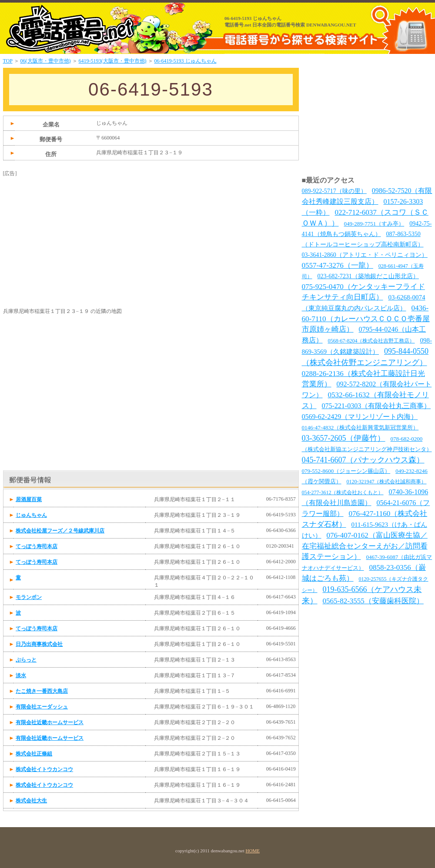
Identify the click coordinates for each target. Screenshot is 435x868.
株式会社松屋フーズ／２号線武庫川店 (60, 531)
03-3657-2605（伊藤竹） (344, 438)
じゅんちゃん (31, 515)
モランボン (29, 597)
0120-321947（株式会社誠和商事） (387, 482)
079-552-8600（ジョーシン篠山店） (346, 471)
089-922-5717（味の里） (334, 191)
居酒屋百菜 (29, 499)
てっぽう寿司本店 (37, 546)
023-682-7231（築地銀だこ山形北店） (368, 276)
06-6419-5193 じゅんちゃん (186, 61)
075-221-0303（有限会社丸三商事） (376, 406)
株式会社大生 (31, 801)
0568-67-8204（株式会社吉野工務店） (371, 341)
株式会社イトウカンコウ (44, 769)
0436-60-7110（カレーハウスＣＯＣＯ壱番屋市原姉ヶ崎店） (366, 319)
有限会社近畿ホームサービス (50, 722)
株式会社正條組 (34, 754)
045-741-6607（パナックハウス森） (363, 460)
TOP (8, 61)
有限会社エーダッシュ (42, 707)
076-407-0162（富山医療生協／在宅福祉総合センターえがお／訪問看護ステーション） (365, 546)
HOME (253, 851)
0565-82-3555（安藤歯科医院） (373, 601)
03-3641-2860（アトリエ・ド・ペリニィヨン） (365, 255)
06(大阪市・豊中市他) (46, 61)
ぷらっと (26, 660)
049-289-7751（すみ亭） (374, 224)
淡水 (21, 675)
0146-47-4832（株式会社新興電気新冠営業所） (360, 427)
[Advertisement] (68, 232)
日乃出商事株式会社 (39, 644)
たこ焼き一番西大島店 (42, 691)
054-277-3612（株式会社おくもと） (343, 492)
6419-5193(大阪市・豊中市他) (113, 61)
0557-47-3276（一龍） (338, 265)
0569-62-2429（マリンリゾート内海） (360, 417)
